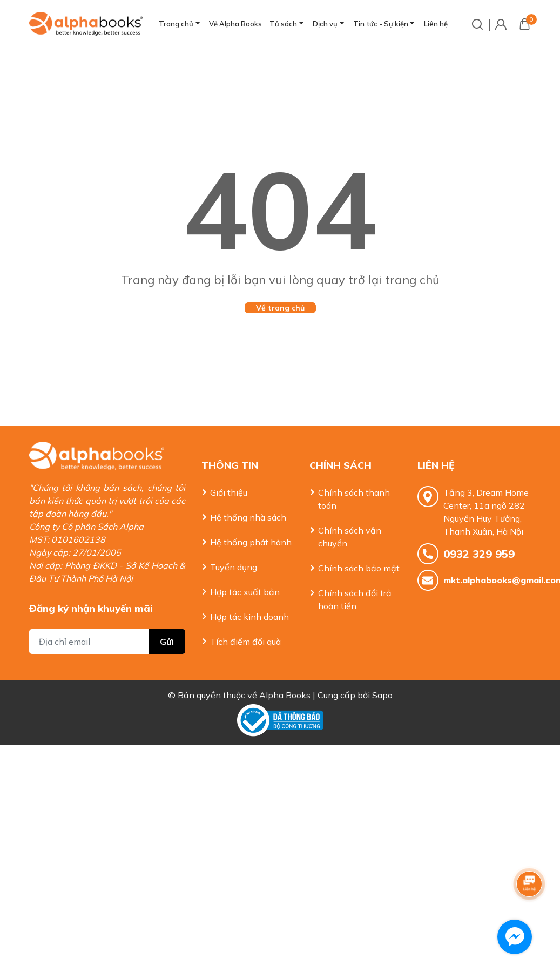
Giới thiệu (229, 492)
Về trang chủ (280, 308)
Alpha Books (285, 691)
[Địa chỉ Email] (107, 626)
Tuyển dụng (234, 567)
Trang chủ (176, 24)
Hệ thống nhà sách (248, 517)
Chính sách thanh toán (354, 499)
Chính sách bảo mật (359, 568)
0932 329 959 (479, 554)
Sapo (382, 691)
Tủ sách (283, 24)
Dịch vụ (325, 24)
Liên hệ (436, 24)
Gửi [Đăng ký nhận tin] (167, 626)
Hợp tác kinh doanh (249, 617)
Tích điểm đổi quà (245, 642)
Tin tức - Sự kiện (381, 24)
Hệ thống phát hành (251, 542)
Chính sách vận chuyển (350, 537)
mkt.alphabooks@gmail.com (487, 580)
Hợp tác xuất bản (245, 592)
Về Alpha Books (235, 24)
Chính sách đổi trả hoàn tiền (355, 599)
